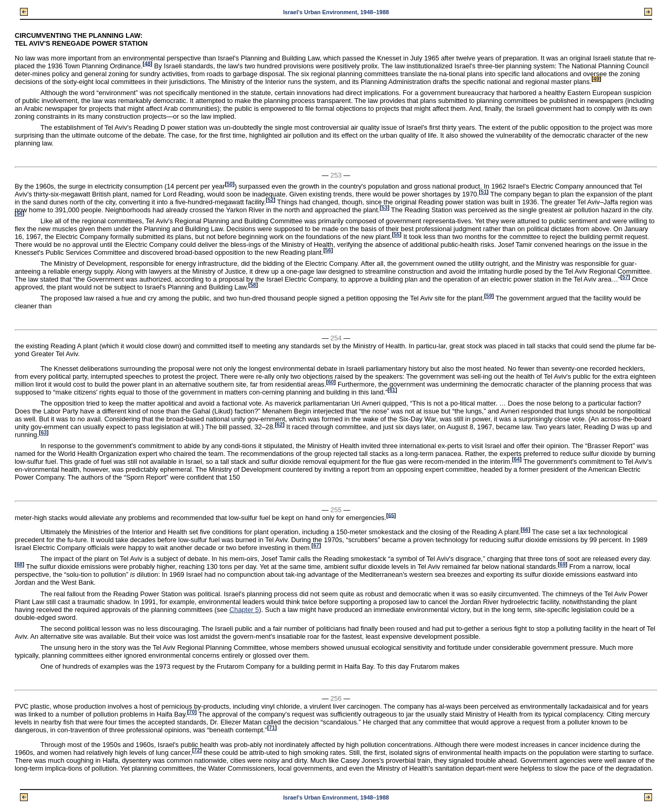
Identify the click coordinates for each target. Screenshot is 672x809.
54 (19, 214)
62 (280, 425)
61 (392, 390)
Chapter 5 (244, 610)
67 (316, 546)
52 (271, 200)
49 (596, 79)
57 (625, 277)
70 (192, 712)
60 (331, 382)
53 (385, 208)
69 (563, 564)
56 (328, 250)
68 (19, 564)
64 (517, 459)
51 (484, 192)
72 (197, 750)
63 (44, 433)
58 (253, 285)
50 (230, 184)
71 (272, 728)
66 (525, 530)
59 (489, 296)
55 (397, 235)
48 (147, 63)
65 (391, 515)
